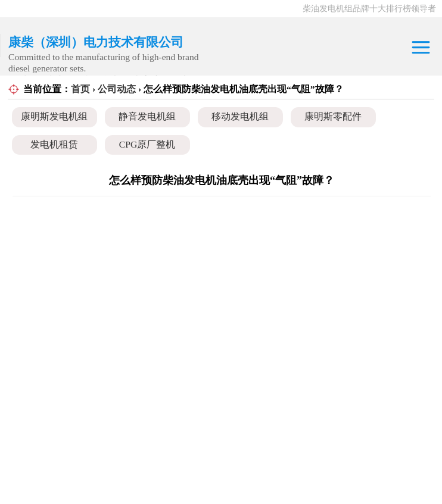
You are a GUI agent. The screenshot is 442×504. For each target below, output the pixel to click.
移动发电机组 (240, 116)
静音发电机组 (147, 116)
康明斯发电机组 (54, 116)
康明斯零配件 (333, 116)
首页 (80, 89)
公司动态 (117, 89)
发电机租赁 (54, 144)
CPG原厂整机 (147, 144)
